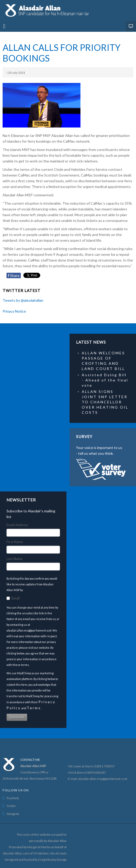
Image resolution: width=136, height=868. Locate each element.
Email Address (17, 525)
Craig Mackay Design (52, 860)
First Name (15, 542)
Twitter (11, 806)
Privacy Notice (14, 311)
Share (14, 275)
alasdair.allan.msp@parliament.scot (103, 779)
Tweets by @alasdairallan (23, 300)
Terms (34, 708)
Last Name (14, 559)
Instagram (13, 814)
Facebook (13, 798)
